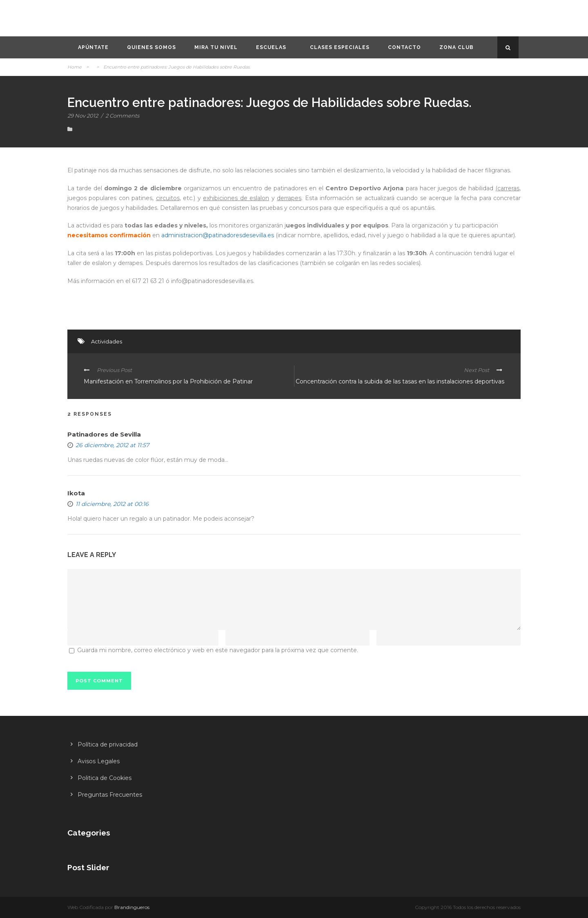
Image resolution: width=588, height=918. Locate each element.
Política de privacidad (108, 744)
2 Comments (122, 116)
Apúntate (93, 47)
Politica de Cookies (105, 778)
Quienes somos (151, 47)
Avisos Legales (99, 761)
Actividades (107, 341)
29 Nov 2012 (83, 116)
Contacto (404, 47)
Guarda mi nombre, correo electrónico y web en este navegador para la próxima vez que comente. (218, 650)
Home (75, 67)
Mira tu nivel (216, 47)
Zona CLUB (457, 47)
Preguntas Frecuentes (110, 795)
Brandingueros (132, 907)
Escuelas (271, 47)
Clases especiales (340, 47)
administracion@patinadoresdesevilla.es (218, 235)
